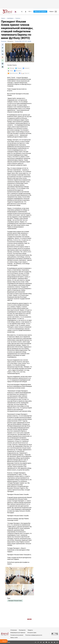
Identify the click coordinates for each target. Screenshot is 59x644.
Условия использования (17, 635)
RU (29, 12)
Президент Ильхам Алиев (15, 601)
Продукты (30, 630)
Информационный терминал (18, 633)
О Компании (14, 630)
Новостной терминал (40, 12)
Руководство (22, 630)
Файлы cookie (14, 638)
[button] (3, 45)
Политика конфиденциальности (34, 635)
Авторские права (32, 633)
